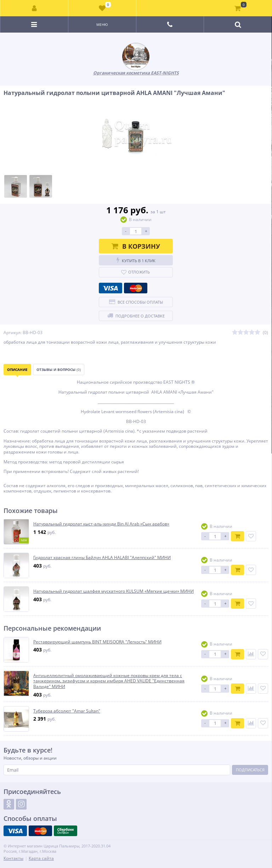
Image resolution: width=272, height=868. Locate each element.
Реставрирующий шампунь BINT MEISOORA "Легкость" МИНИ (97, 642)
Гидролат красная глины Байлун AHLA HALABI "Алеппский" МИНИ (102, 558)
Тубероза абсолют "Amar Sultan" (67, 711)
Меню (102, 24)
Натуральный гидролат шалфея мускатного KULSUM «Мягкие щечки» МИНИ (114, 591)
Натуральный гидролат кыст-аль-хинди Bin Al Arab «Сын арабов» (101, 524)
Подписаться (250, 770)
